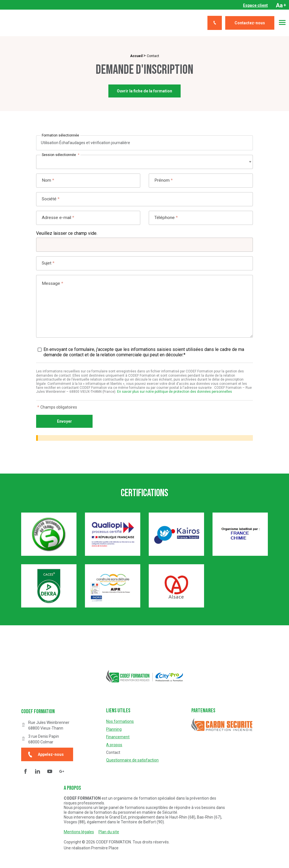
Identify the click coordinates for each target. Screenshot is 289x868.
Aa (281, 5)
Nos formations (120, 721)
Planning (114, 729)
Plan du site (109, 832)
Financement (118, 737)
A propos (114, 745)
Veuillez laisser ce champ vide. (67, 236)
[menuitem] (255, 5)
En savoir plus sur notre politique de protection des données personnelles (175, 396)
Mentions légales (79, 832)
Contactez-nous (250, 23)
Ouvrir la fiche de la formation (144, 91)
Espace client (255, 5)
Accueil (136, 56)
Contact (113, 753)
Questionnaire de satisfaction (132, 760)
